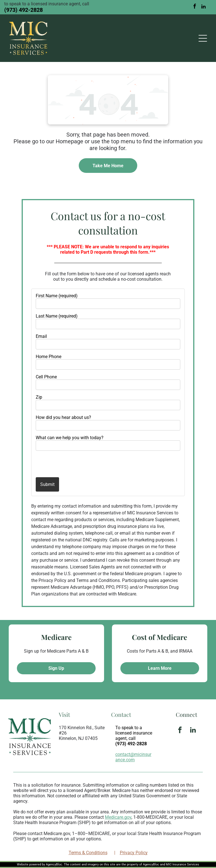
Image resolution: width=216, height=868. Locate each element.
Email (41, 336)
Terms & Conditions (88, 853)
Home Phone (49, 357)
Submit (47, 484)
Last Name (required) (57, 316)
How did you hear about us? (63, 417)
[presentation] (69, 464)
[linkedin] (204, 7)
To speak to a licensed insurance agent (134, 733)
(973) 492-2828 (23, 10)
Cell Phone (46, 377)
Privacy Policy (134, 853)
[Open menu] (203, 38)
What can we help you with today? (70, 438)
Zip (39, 397)
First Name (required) (57, 296)
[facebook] (195, 7)
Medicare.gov (118, 817)
